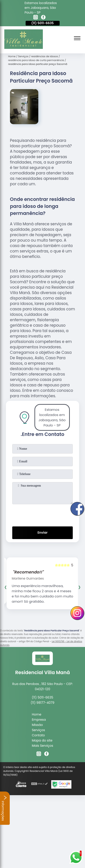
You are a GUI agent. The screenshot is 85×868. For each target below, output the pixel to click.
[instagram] (36, 18)
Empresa (39, 720)
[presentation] (43, 514)
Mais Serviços (42, 746)
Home (36, 714)
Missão (37, 725)
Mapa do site (42, 740)
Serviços (38, 730)
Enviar (42, 533)
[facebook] (43, 18)
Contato (38, 735)
